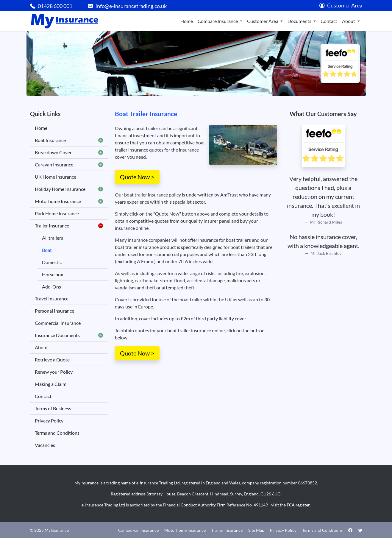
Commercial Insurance (58, 323)
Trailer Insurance (227, 530)
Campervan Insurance (138, 530)
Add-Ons (51, 287)
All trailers (53, 238)
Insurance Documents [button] (69, 335)
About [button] (349, 21)
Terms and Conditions (57, 433)
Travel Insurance (52, 298)
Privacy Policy (49, 421)
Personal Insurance (54, 311)
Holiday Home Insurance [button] (69, 189)
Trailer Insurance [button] (69, 226)
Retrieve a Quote (52, 360)
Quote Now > (137, 177)
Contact (329, 21)
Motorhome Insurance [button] (69, 201)
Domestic (52, 262)
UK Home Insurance (56, 177)
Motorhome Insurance (185, 530)
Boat (47, 250)
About (41, 347)
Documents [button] (300, 21)
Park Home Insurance (57, 213)
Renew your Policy (54, 372)
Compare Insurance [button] (218, 21)
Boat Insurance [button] (69, 140)
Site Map (256, 530)
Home (187, 21)
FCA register (298, 505)
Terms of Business (53, 408)
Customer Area (341, 6)
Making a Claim (51, 384)
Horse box (53, 274)
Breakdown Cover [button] (69, 152)
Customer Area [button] (263, 21)
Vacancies (45, 445)
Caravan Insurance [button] (69, 165)
